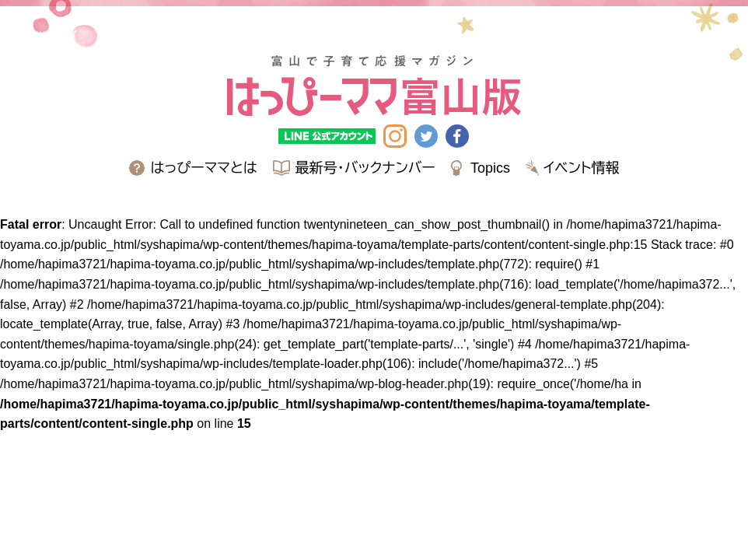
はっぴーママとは (204, 168)
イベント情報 (582, 168)
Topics (490, 168)
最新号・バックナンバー (365, 168)
